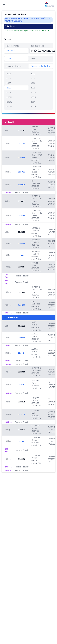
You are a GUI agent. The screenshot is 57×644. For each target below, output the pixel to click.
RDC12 (33, 97)
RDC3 (9, 78)
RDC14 (33, 102)
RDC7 (9, 88)
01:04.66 (22, 338)
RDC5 (9, 83)
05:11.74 (22, 353)
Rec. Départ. (12, 50)
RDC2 (33, 74)
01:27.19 (22, 414)
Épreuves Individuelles (40, 66)
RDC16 (33, 107)
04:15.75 (22, 305)
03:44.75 (22, 255)
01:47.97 (22, 384)
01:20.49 (22, 441)
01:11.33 (22, 143)
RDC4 (33, 78)
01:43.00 (22, 244)
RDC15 (9, 107)
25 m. (9, 59)
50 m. (33, 59)
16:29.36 (22, 185)
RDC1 (9, 74)
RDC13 (9, 102)
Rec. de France (13, 46)
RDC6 (33, 83)
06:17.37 (22, 172)
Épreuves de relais (14, 66)
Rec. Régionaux (37, 46)
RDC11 (9, 97)
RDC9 (9, 92)
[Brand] (50, 4)
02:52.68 (22, 158)
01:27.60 (22, 215)
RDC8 (33, 88)
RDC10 (33, 92)
